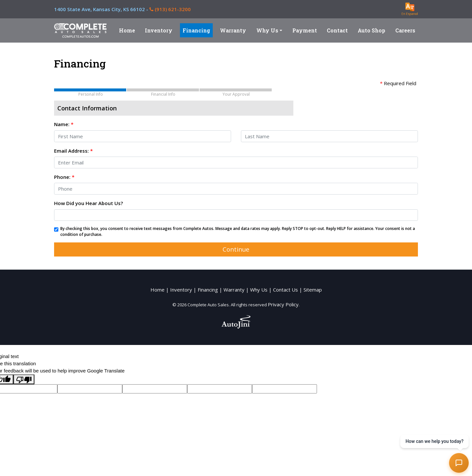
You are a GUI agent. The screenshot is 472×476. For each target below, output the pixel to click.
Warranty (234, 290)
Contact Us (285, 290)
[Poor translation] (24, 379)
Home (157, 290)
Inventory (181, 290)
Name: (64, 124)
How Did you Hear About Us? (88, 203)
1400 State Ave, (102, 9)
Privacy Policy (283, 304)
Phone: (64, 177)
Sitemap (313, 290)
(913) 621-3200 (170, 9)
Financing (208, 290)
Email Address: (73, 151)
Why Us (259, 290)
